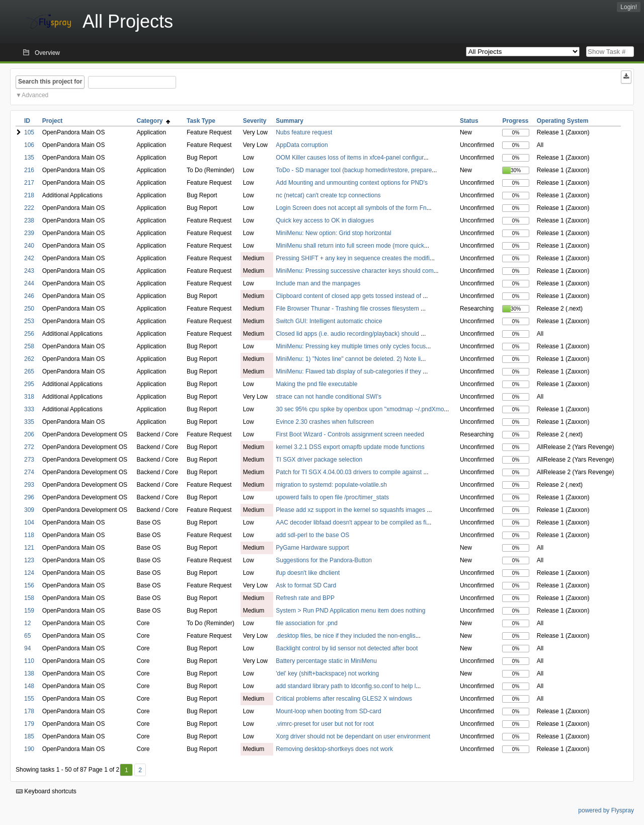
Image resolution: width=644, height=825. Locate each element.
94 (27, 648)
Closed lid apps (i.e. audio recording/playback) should (348, 334)
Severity (255, 121)
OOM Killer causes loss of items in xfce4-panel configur (349, 158)
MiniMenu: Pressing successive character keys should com (354, 271)
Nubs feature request (304, 132)
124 (29, 573)
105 (29, 132)
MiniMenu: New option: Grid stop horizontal (333, 233)
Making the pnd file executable (316, 384)
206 (29, 434)
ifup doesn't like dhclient (308, 573)
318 (29, 397)
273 (29, 460)
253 (29, 321)
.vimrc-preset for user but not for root (325, 724)
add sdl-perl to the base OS (312, 535)
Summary (290, 121)
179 (29, 724)
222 (29, 208)
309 (29, 510)
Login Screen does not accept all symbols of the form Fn (351, 208)
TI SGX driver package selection (319, 460)
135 (29, 158)
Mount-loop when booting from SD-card (328, 711)
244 (29, 283)
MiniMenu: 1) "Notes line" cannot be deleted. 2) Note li (348, 359)
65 (27, 636)
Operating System (563, 121)
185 (29, 736)
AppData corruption (302, 145)
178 (29, 711)
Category (153, 121)
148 (29, 686)
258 (29, 346)
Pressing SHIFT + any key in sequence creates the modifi (353, 258)
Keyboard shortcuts (46, 791)
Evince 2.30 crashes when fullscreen (325, 422)
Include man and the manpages (318, 283)
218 (29, 195)
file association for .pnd (307, 623)
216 (29, 170)
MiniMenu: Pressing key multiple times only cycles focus (351, 346)
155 (29, 699)
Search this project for (50, 82)
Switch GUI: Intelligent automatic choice (329, 321)
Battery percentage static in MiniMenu (326, 661)
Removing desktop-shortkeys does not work (334, 749)
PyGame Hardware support (312, 548)
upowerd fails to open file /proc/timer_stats (332, 497)
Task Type (201, 121)
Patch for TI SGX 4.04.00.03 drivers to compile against (349, 472)
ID (27, 121)
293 (29, 485)
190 (29, 749)
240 (29, 246)
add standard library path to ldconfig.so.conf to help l (346, 686)
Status (469, 121)
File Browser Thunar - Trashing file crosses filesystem (348, 309)
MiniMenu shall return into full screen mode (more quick (350, 246)
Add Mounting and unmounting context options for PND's (352, 183)
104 (29, 522)
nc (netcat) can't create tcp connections (328, 195)
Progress (515, 121)
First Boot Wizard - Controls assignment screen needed (350, 434)
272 (29, 447)
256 (29, 334)
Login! (629, 7)
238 (29, 220)
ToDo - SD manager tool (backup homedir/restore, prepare (354, 170)
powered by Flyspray (606, 810)
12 (27, 623)
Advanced (35, 95)
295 (29, 384)
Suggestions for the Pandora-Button (324, 560)
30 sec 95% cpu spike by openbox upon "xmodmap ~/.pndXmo (360, 409)
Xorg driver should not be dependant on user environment (353, 736)
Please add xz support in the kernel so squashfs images (351, 510)
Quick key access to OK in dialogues (325, 220)
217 (29, 183)
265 (29, 371)
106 (29, 145)
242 (29, 258)
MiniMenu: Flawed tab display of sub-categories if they (349, 371)
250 (29, 309)
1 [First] (127, 770)
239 (29, 233)
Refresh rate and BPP (305, 598)
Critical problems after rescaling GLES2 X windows (344, 699)
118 (29, 535)
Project (53, 121)
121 (29, 548)
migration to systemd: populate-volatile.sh (331, 485)
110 (29, 661)
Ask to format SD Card (306, 585)
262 (29, 359)
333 (29, 409)
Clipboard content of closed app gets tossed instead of (349, 296)
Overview (47, 53)
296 (29, 497)
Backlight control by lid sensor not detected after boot (347, 648)
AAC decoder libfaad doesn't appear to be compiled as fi (351, 522)
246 (29, 296)
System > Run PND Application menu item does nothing (350, 611)
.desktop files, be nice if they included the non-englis (346, 636)
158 (29, 598)
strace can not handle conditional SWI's (329, 397)
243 (29, 271)
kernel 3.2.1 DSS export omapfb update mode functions (350, 447)
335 (29, 422)
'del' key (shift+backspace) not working (327, 673)
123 (29, 560)
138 (29, 673)
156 (29, 585)
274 (29, 472)
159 (29, 611)
